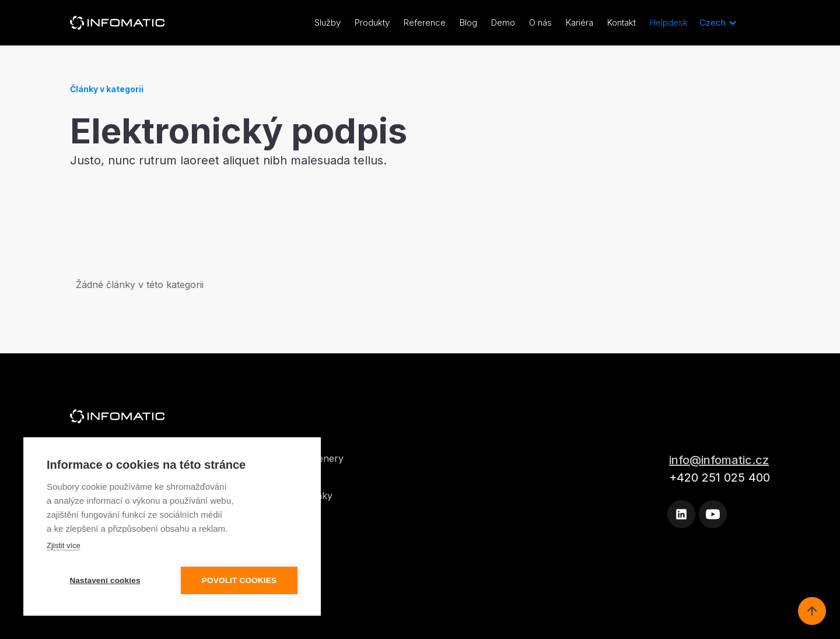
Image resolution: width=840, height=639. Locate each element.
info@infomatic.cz (719, 460)
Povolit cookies (239, 580)
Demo (503, 22)
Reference (425, 22)
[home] (117, 23)
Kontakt (622, 22)
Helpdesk (669, 22)
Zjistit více (64, 545)
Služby (328, 22)
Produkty (372, 22)
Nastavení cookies (105, 580)
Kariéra (580, 22)
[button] (718, 23)
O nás (540, 22)
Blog (468, 22)
